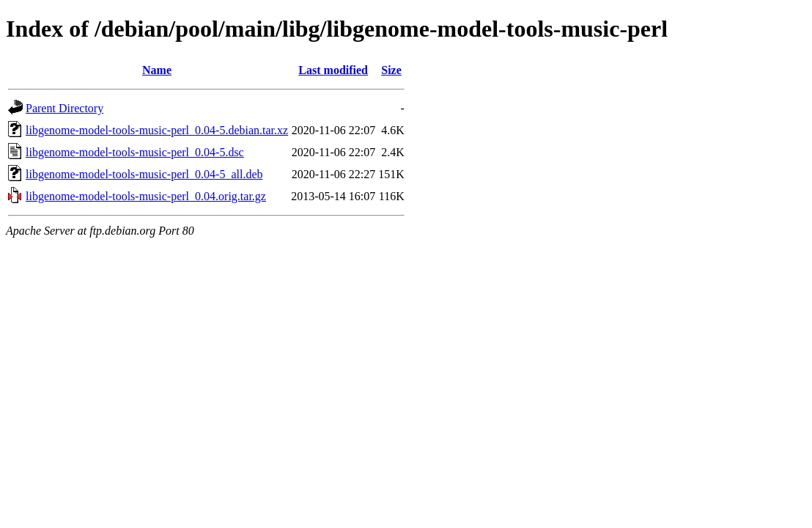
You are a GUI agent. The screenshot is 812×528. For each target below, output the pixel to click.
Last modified (333, 70)
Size (391, 70)
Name (157, 70)
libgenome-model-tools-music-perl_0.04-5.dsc (135, 152)
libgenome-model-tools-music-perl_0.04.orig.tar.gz (146, 196)
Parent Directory (64, 108)
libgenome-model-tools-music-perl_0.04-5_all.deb (144, 174)
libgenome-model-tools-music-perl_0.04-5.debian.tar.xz (157, 130)
